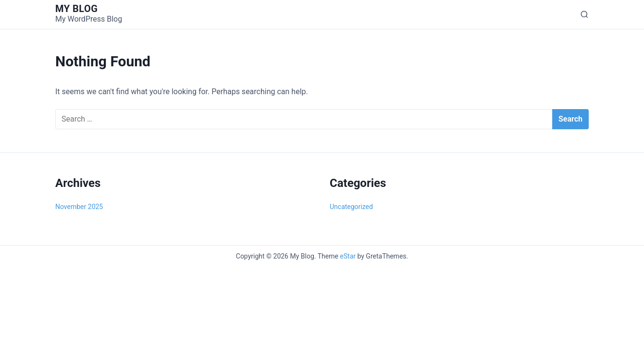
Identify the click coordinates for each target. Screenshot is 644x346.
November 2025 (79, 207)
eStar (348, 256)
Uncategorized (351, 207)
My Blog (76, 9)
